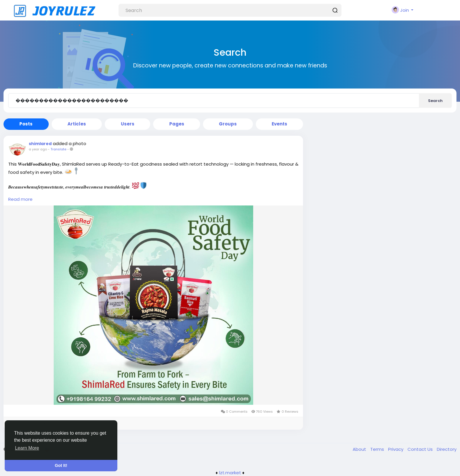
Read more (20, 199)
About (360, 449)
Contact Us (421, 449)
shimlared (40, 144)
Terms (378, 449)
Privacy (396, 449)
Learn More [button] (27, 448)
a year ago (38, 149)
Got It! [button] (61, 465)
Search (435, 101)
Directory (447, 449)
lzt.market (230, 473)
